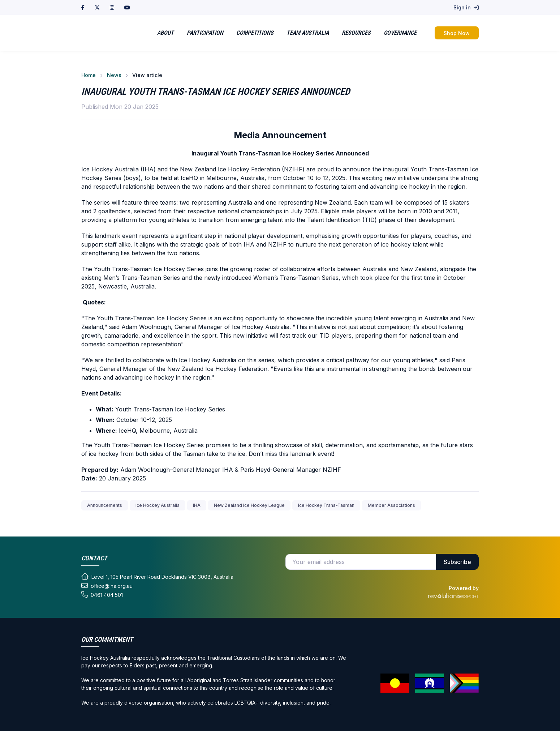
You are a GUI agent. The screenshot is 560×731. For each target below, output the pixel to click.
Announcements (105, 505)
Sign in (466, 7)
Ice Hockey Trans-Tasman (326, 505)
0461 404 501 (102, 595)
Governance (400, 33)
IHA (197, 505)
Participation (205, 33)
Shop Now (457, 33)
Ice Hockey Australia (158, 505)
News (114, 75)
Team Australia (308, 33)
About (165, 33)
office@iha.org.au (107, 586)
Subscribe (457, 562)
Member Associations (391, 505)
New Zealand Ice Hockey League (249, 505)
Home (89, 75)
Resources (356, 33)
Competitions (255, 33)
